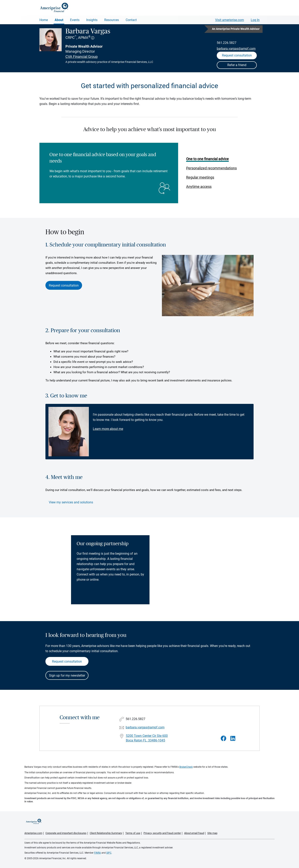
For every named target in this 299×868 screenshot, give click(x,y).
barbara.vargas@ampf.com (236, 49)
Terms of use (133, 833)
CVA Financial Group (82, 57)
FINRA (97, 853)
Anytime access (199, 187)
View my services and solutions (71, 502)
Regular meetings (200, 177)
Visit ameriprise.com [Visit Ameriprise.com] (230, 20)
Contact (131, 20)
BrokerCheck (186, 767)
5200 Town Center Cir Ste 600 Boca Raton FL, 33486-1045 (147, 738)
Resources (112, 20)
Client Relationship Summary (106, 833)
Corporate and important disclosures (66, 833)
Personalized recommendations (211, 168)
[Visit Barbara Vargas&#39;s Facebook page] (224, 739)
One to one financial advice (207, 159)
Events (75, 20)
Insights (92, 20)
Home (44, 20)
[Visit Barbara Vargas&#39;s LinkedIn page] (233, 739)
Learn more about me (108, 429)
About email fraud (194, 833)
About (59, 20)
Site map (212, 833)
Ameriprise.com (33, 833)
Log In (255, 20)
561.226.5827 (227, 43)
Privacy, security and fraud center (162, 833)
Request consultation (64, 285)
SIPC (109, 853)
